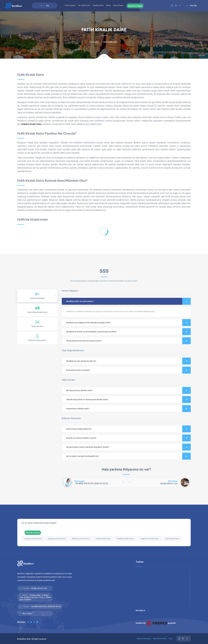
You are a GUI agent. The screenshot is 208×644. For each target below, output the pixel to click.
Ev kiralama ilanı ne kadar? (129, 370)
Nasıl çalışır (71, 6)
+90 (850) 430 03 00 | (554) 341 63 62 (45, 606)
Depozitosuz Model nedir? (129, 409)
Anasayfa (94, 42)
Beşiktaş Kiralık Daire (57, 539)
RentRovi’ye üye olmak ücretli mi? (129, 361)
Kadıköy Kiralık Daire (125, 539)
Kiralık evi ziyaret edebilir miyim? (129, 438)
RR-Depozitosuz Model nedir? (129, 390)
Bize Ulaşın (123, 6)
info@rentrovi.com (39, 588)
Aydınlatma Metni (160, 639)
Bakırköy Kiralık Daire (81, 539)
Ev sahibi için (86, 6)
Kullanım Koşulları (144, 639)
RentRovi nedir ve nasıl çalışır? (129, 301)
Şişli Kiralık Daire (172, 539)
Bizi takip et (142, 611)
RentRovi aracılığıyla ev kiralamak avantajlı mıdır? (129, 323)
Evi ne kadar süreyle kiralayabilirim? (129, 456)
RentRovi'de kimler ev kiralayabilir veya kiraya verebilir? (129, 332)
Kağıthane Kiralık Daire (149, 539)
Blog (112, 6)
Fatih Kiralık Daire (103, 539)
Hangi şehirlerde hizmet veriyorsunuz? (129, 341)
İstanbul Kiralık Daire (31, 124)
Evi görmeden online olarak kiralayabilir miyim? (129, 447)
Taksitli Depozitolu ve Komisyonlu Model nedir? (129, 400)
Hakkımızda (101, 6)
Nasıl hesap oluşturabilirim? (129, 429)
